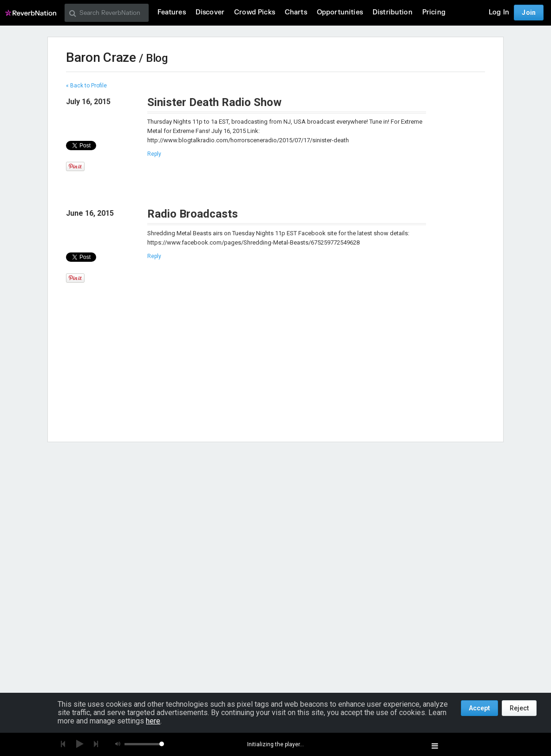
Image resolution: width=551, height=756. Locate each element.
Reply (154, 154)
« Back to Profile (86, 86)
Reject (519, 708)
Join (529, 13)
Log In (499, 12)
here (153, 721)
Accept (479, 708)
